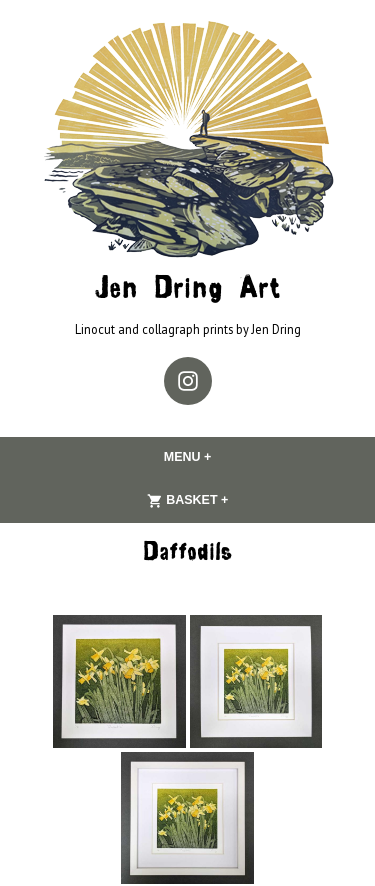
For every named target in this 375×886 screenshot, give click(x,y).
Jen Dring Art (187, 290)
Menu (226, 457)
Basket (226, 500)
